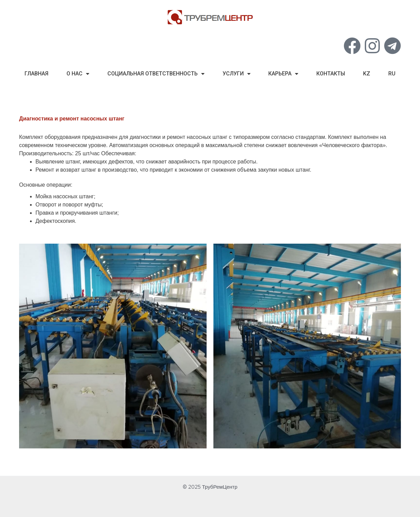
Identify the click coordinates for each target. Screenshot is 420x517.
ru (392, 74)
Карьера (283, 74)
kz (367, 74)
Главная (36, 74)
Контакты (331, 74)
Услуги (237, 74)
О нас (78, 74)
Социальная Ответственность (156, 74)
